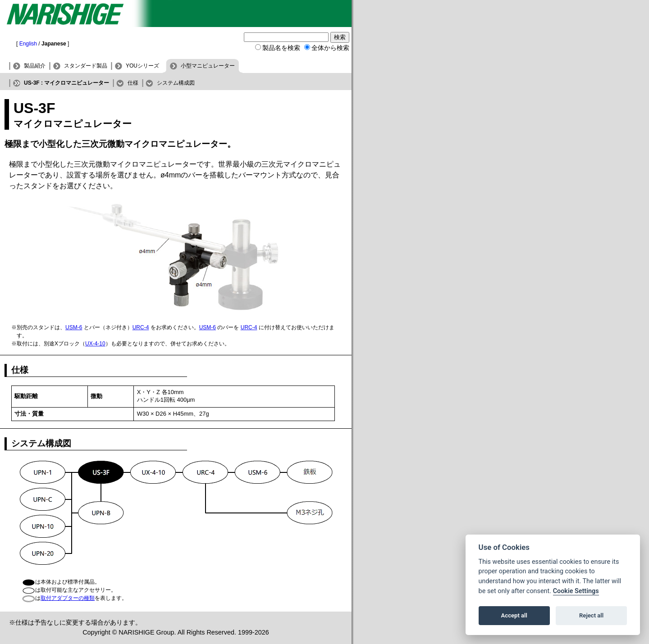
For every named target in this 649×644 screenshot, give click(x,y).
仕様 (133, 83)
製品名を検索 (281, 48)
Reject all (591, 615)
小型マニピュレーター (208, 66)
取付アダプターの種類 (68, 598)
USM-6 (74, 327)
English (28, 44)
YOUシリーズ (142, 66)
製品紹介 (35, 66)
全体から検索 (330, 48)
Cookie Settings (576, 591)
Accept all (514, 615)
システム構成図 (176, 83)
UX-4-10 (95, 344)
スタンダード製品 (86, 66)
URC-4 (141, 327)
